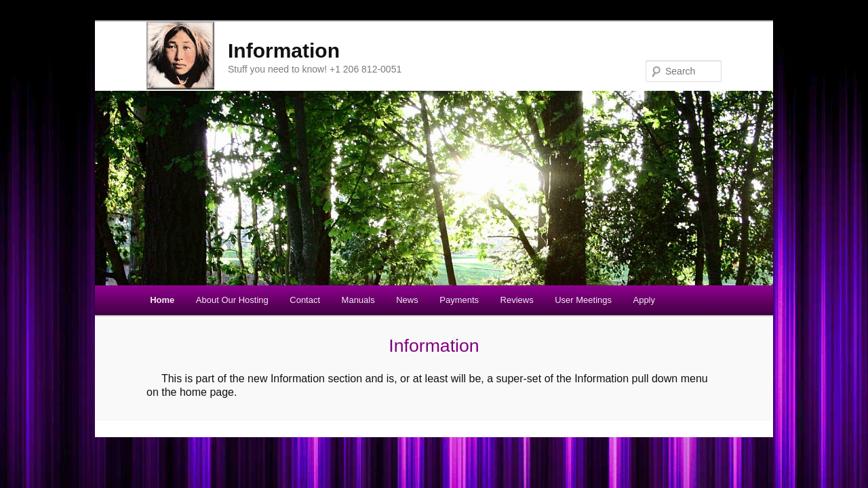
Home (162, 300)
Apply (644, 300)
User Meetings (583, 300)
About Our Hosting (232, 300)
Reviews (517, 300)
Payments (459, 300)
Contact (305, 300)
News (407, 300)
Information (284, 50)
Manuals (358, 300)
